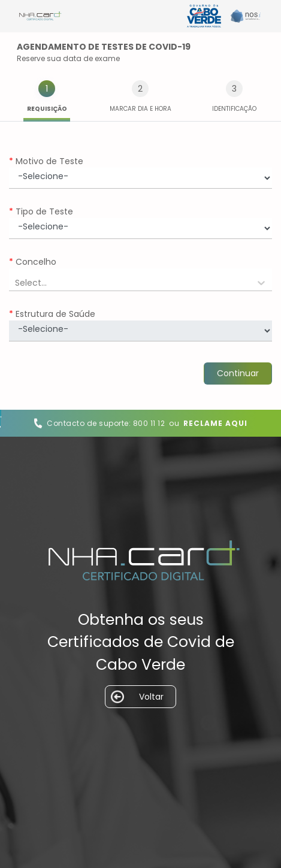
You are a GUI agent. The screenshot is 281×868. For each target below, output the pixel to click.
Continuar (238, 373)
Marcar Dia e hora (140, 109)
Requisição (47, 109)
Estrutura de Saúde (52, 314)
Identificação (234, 109)
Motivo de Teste (46, 161)
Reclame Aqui (215, 423)
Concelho (33, 262)
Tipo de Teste (41, 212)
